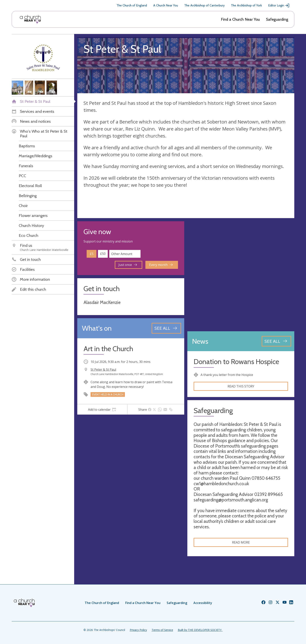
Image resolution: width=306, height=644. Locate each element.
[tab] (102, 409)
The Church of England (132, 5)
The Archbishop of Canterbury (204, 5)
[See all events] (166, 328)
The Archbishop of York (246, 5)
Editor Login (279, 5)
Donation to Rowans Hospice (236, 362)
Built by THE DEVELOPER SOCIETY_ (200, 630)
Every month (161, 265)
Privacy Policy (138, 630)
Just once (128, 265)
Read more (241, 542)
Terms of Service (162, 630)
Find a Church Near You (240, 19)
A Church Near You (166, 5)
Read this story (241, 386)
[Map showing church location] (241, 275)
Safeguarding (277, 19)
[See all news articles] (276, 341)
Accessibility (203, 603)
